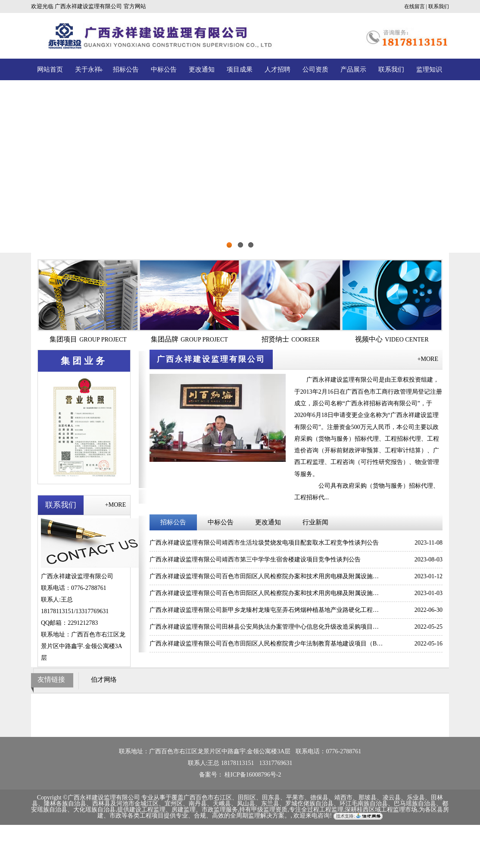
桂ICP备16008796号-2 (253, 775)
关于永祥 (88, 69)
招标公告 (126, 69)
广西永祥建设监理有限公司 (88, 6)
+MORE (115, 505)
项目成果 (240, 69)
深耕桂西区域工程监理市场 (381, 810)
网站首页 (50, 69)
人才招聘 (277, 69)
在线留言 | (416, 6)
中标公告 (164, 69)
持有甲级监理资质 (263, 810)
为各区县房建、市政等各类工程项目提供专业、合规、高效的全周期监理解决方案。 (273, 813)
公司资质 (315, 69)
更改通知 (202, 69)
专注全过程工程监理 (316, 810)
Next (452, 169)
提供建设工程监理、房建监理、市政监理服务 (178, 810)
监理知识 (429, 69)
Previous (28, 169)
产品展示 (353, 69)
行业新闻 (315, 522)
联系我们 (439, 6)
